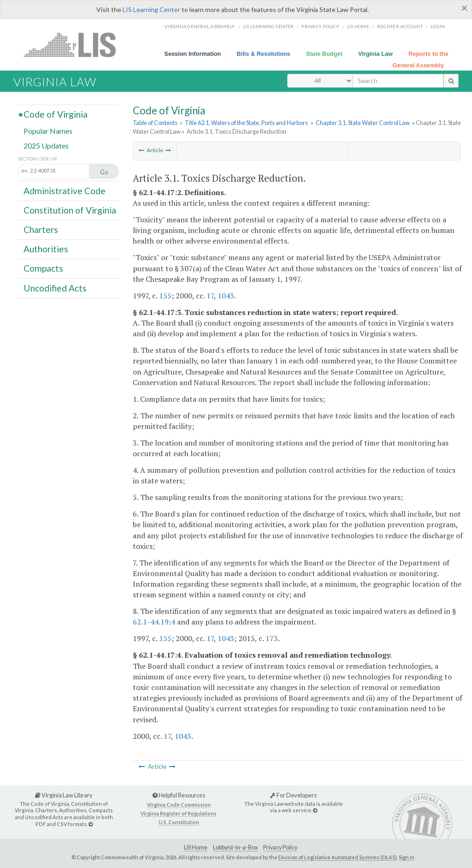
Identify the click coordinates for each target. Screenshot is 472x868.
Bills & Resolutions (263, 54)
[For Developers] (315, 810)
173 (272, 638)
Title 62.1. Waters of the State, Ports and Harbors (246, 123)
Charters (41, 229)
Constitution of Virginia (70, 210)
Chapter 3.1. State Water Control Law (363, 123)
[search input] (398, 81)
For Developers (293, 795)
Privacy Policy (320, 26)
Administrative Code (65, 190)
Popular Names (48, 131)
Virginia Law (375, 54)
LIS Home (196, 847)
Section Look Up (37, 159)
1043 (226, 296)
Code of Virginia (56, 114)
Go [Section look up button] (104, 172)
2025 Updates (46, 145)
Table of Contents (155, 123)
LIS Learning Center (151, 9)
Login (438, 26)
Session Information (192, 54)
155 (165, 296)
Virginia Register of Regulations (179, 813)
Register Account (400, 26)
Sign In (407, 857)
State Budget (324, 54)
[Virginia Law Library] (91, 824)
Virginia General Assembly (200, 26)
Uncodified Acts (55, 288)
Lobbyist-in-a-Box (235, 847)
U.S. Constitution (179, 822)
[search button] (451, 81)
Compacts (43, 268)
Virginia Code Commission (179, 805)
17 (210, 296)
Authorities (46, 249)
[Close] (464, 8)
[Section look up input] (63, 171)
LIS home (358, 26)
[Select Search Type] (320, 81)
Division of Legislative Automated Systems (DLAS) (338, 857)
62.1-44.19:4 (154, 622)
